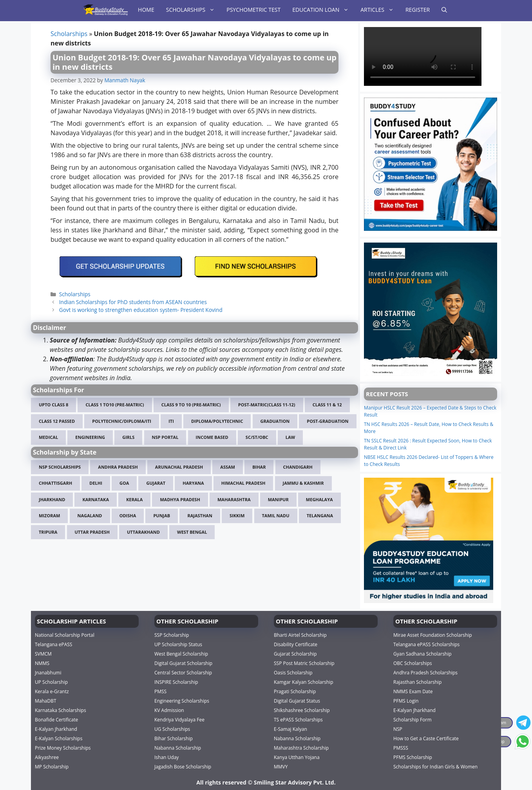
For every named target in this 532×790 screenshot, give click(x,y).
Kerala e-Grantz (52, 691)
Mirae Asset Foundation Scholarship (433, 635)
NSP (398, 729)
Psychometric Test (253, 10)
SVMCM (43, 653)
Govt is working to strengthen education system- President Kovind (141, 310)
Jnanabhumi (48, 672)
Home (146, 10)
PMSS (160, 691)
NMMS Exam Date (413, 691)
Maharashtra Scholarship (301, 747)
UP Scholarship (51, 682)
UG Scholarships (172, 729)
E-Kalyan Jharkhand (56, 729)
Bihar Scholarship (174, 738)
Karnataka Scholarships (61, 710)
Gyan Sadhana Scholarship (423, 653)
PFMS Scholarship (413, 757)
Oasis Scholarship (293, 672)
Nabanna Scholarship (178, 747)
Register (418, 10)
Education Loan (323, 10)
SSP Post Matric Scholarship (304, 663)
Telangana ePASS (53, 644)
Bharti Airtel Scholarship (300, 635)
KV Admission (169, 710)
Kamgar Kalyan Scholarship (304, 682)
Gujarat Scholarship (295, 653)
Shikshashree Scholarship (302, 710)
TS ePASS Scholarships (298, 719)
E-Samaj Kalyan (290, 729)
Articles (380, 10)
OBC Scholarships (413, 663)
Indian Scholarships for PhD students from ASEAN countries (133, 302)
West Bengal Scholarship (181, 653)
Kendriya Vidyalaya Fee (179, 719)
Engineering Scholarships (182, 700)
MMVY (281, 766)
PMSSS (401, 747)
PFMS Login (406, 700)
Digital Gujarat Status (297, 700)
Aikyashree (47, 757)
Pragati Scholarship (295, 691)
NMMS (42, 663)
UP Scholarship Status (178, 644)
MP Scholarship (52, 766)
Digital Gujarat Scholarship (183, 663)
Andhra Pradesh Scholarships (425, 672)
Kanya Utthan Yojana (297, 757)
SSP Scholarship (172, 635)
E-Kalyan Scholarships (59, 738)
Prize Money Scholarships (63, 747)
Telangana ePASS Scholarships (426, 644)
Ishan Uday (166, 757)
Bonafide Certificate (56, 719)
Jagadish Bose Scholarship (183, 766)
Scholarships (194, 10)
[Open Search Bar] (444, 10)
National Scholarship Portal (65, 635)
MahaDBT (46, 700)
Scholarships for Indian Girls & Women (435, 766)
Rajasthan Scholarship (417, 682)
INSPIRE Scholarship (176, 682)
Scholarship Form (413, 719)
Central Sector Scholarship (183, 672)
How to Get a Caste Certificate (426, 738)
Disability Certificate (296, 644)
